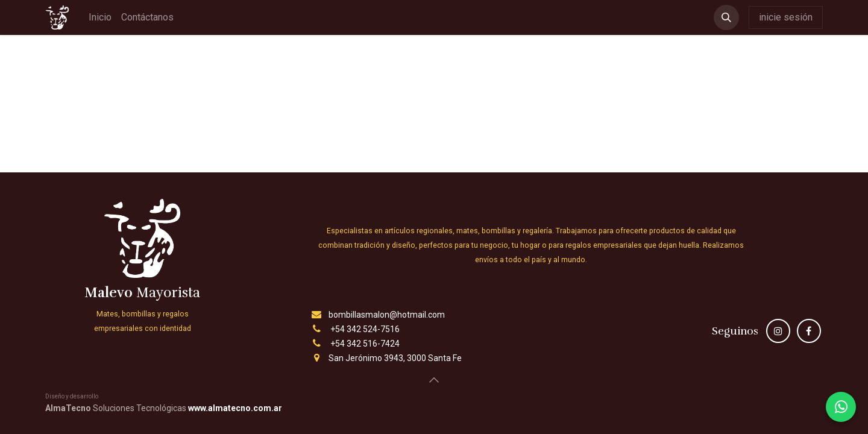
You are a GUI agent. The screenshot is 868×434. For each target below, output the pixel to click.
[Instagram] (778, 331)
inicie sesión (786, 17)
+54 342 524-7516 (365, 329)
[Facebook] (809, 331)
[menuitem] (100, 17)
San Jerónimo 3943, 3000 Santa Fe (395, 358)
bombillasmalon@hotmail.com (387, 315)
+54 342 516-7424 (365, 344)
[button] (726, 17)
